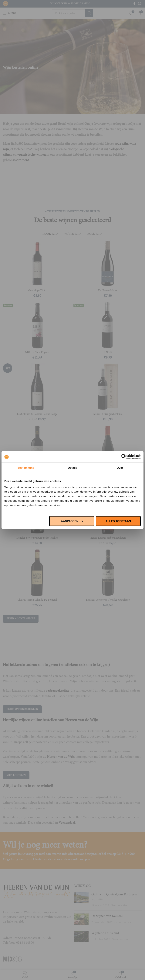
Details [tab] (72, 468)
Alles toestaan (118, 521)
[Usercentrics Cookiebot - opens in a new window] (124, 457)
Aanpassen (72, 521)
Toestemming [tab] (25, 468)
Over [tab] (120, 468)
